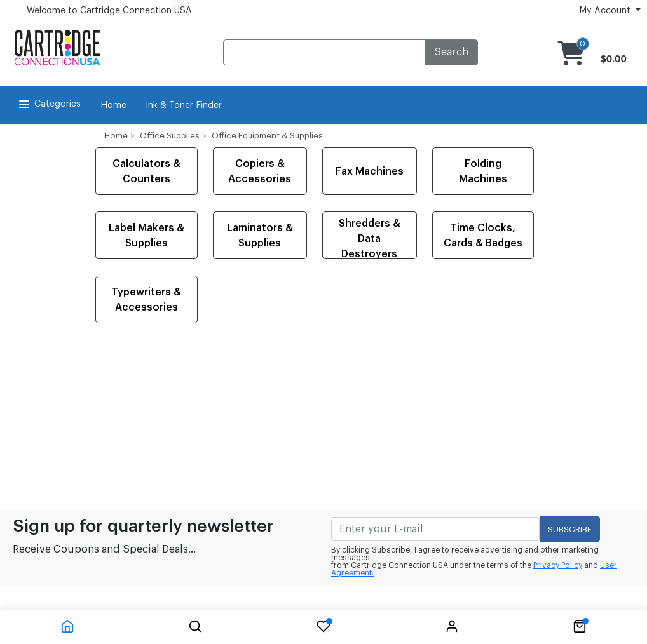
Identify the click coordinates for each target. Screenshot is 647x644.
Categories (49, 104)
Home (113, 105)
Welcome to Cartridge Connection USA (109, 11)
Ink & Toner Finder (184, 105)
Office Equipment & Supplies (267, 136)
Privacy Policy (558, 565)
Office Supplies (170, 136)
